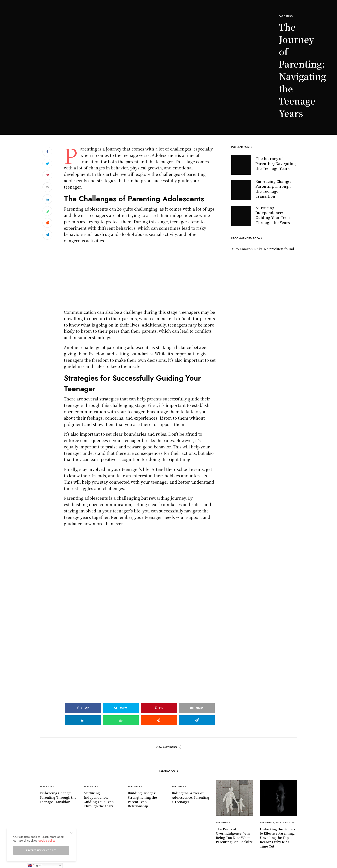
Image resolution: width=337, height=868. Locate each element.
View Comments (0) (168, 746)
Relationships (285, 822)
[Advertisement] (134, 102)
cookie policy (47, 840)
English (35, 865)
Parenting (286, 16)
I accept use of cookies (41, 850)
